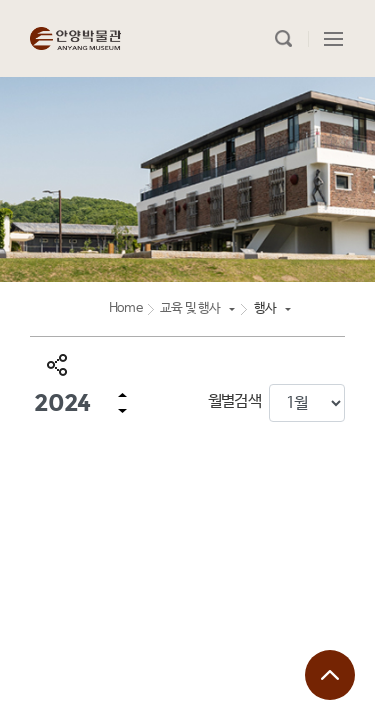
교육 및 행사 (190, 308)
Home (125, 308)
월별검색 (234, 401)
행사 (265, 308)
